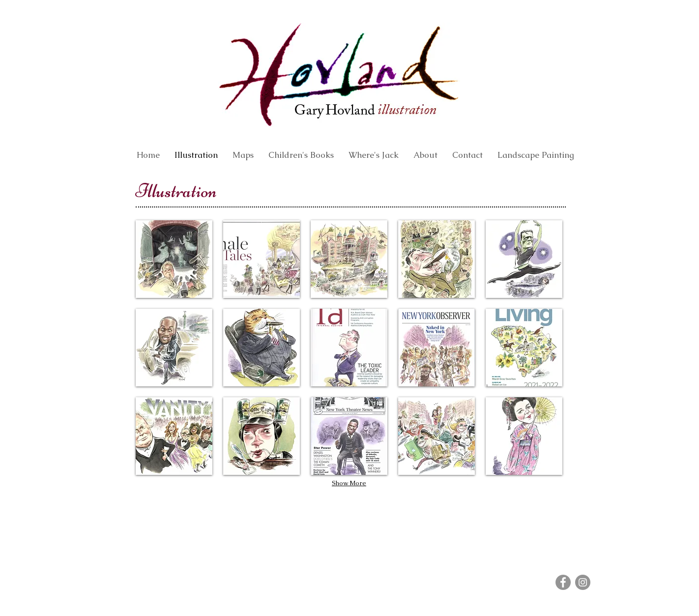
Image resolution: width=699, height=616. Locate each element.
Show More (349, 483)
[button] (174, 259)
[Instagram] (583, 582)
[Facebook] (563, 582)
